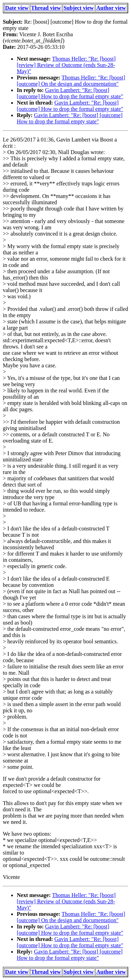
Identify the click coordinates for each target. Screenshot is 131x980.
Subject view (79, 8)
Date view (17, 8)
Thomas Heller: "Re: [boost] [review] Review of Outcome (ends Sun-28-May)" (66, 65)
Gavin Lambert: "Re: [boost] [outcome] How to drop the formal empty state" (70, 93)
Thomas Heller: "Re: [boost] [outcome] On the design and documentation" (71, 81)
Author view (111, 8)
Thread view (46, 8)
